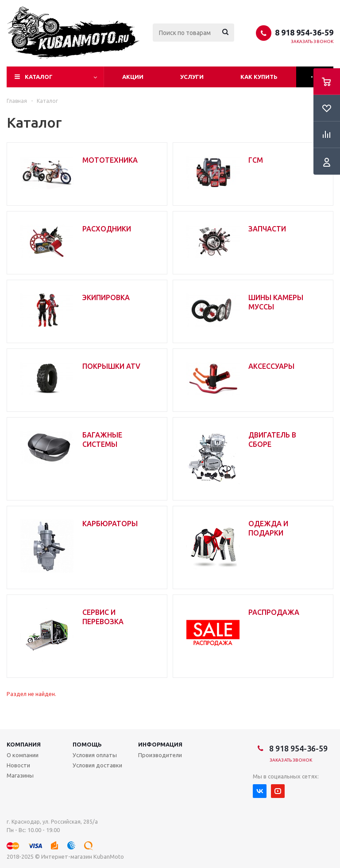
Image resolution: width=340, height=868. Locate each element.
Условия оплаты (95, 755)
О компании (23, 755)
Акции (133, 77)
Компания (24, 744)
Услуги (192, 77)
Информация (160, 744)
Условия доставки (97, 765)
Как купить (259, 77)
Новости (18, 765)
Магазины (20, 775)
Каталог (39, 77)
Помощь (87, 744)
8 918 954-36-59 (304, 32)
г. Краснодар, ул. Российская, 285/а (52, 822)
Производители (160, 755)
